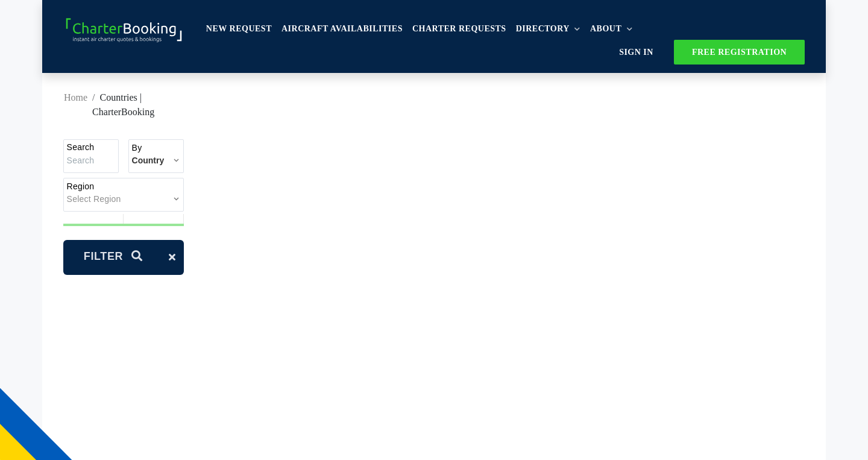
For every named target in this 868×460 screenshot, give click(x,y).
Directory (549, 29)
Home (76, 98)
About (612, 29)
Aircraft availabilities (343, 29)
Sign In (637, 52)
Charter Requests (460, 29)
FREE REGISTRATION (739, 52)
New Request (240, 29)
